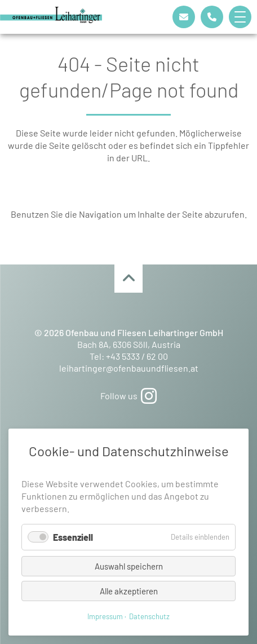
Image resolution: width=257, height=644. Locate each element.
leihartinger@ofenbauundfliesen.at (129, 368)
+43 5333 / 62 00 (137, 356)
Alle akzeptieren (129, 591)
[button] (243, 17)
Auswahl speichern (129, 566)
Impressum (105, 616)
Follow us (128, 396)
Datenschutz (149, 616)
